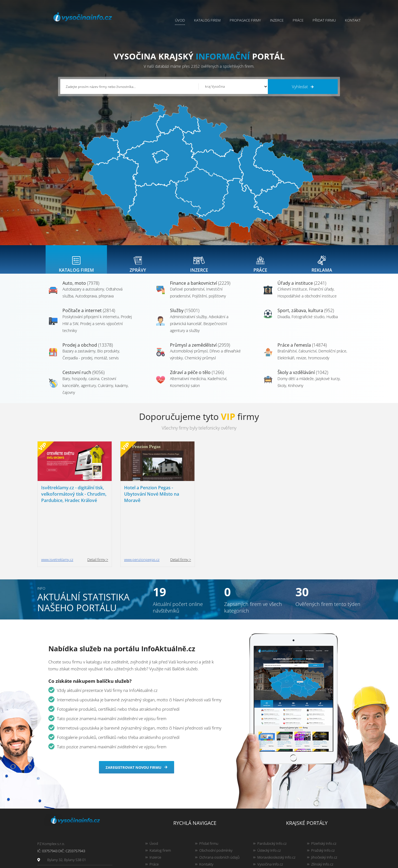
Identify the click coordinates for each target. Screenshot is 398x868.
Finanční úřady (321, 295)
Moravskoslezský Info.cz (276, 812)
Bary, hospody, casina (81, 384)
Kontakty (206, 819)
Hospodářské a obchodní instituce (307, 301)
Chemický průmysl (200, 363)
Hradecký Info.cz (270, 826)
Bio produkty (108, 356)
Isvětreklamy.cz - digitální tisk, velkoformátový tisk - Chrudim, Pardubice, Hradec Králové (74, 500)
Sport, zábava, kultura (306, 316)
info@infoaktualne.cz (64, 825)
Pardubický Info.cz (272, 798)
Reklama (156, 833)
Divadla (284, 322)
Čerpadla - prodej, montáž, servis (91, 363)
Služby (185, 316)
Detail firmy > (98, 514)
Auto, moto (81, 289)
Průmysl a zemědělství (200, 351)
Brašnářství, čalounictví (297, 356)
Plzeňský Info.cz (324, 798)
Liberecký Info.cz (271, 840)
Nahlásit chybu (211, 826)
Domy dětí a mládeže (296, 384)
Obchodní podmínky (216, 805)
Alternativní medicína (188, 384)
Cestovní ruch (83, 378)
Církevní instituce (292, 295)
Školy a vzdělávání (303, 378)
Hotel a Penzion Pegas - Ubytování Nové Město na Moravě (152, 500)
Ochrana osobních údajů (219, 812)
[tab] (76, 262)
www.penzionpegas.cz (142, 514)
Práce (298, 20)
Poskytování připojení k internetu (91, 322)
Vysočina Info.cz (270, 819)
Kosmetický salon (185, 391)
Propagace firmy (245, 20)
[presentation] (76, 262)
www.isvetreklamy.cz (57, 514)
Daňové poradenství (187, 295)
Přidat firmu (324, 20)
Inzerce (277, 20)
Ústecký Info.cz (269, 805)
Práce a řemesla (302, 351)
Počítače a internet (89, 316)
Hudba (332, 322)
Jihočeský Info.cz (324, 812)
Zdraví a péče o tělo (197, 378)
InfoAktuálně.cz (81, 863)
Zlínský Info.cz (322, 819)
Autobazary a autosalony (83, 295)
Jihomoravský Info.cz (274, 833)
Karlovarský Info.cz (326, 840)
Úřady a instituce (302, 289)
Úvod (180, 20)
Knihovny (296, 391)
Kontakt (353, 20)
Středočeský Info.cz (327, 826)
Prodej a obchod (88, 351)
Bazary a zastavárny (79, 356)
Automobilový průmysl (189, 356)
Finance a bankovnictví (200, 289)
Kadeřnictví (217, 384)
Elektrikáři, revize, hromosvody (303, 363)
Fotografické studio (308, 322)
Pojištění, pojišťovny (209, 301)
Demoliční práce (332, 356)
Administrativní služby (188, 322)
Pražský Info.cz (323, 805)
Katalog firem (207, 20)
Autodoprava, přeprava (94, 301)
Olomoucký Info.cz (326, 833)
